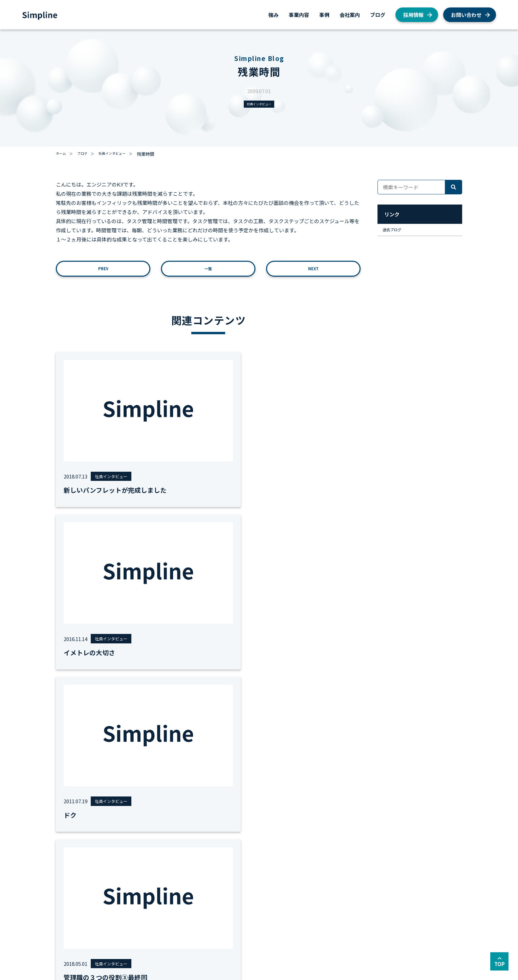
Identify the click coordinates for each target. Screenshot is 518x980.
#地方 (277, 653)
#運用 (259, 653)
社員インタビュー (259, 105)
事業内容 (299, 15)
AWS (309, 873)
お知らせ (314, 891)
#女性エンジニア (169, 653)
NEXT (313, 273)
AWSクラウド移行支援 (111, 882)
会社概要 (249, 864)
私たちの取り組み (322, 900)
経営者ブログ (318, 908)
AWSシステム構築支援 (111, 891)
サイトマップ (120, 941)
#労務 (218, 653)
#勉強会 (239, 653)
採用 (309, 864)
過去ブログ (397, 234)
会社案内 (350, 15)
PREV (103, 273)
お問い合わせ (466, 15)
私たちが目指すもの (260, 873)
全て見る (340, 653)
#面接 (295, 653)
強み (274, 15)
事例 (324, 15)
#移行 (200, 653)
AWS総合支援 (102, 864)
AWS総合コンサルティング (115, 873)
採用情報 (413, 15)
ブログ (378, 15)
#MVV (139, 653)
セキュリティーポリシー (168, 941)
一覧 (208, 273)
